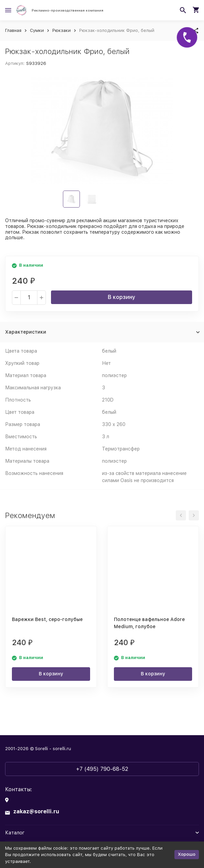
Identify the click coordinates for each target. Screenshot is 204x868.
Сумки (37, 30)
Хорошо (187, 854)
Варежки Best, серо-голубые (47, 619)
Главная (13, 30)
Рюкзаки (62, 30)
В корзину (122, 297)
